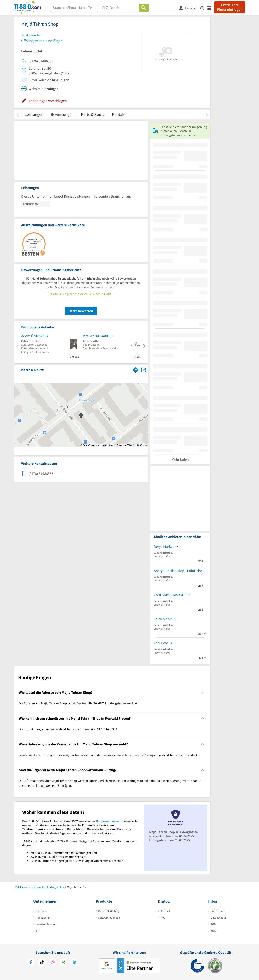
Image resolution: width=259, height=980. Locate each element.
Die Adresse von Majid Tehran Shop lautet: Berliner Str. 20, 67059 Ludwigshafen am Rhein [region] (79, 703)
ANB (213, 931)
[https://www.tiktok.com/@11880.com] (42, 963)
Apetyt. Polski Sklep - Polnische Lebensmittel (180, 571)
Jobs (39, 931)
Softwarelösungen (109, 918)
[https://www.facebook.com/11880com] (31, 963)
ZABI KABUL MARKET (170, 595)
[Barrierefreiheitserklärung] (204, 8)
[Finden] (144, 8)
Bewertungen (62, 114)
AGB (213, 924)
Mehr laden (180, 459)
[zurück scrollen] (18, 114)
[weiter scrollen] (207, 114)
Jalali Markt (163, 619)
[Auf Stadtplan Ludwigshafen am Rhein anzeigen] (144, 369)
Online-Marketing (108, 911)
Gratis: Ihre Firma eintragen (230, 7)
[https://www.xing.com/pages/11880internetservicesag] (64, 963)
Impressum (218, 911)
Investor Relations (47, 924)
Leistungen (34, 114)
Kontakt (119, 114)
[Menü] (211, 8)
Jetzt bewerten (81, 311)
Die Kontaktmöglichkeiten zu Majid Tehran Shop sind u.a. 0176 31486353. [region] (68, 729)
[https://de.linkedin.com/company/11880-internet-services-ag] (75, 963)
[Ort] (119, 8)
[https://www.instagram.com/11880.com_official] (53, 963)
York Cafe (161, 643)
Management (44, 918)
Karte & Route (93, 114)
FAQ (163, 918)
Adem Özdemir (33, 336)
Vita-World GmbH (96, 336)
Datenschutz (218, 918)
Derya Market (164, 547)
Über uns (41, 911)
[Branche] (74, 8)
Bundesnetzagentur (109, 821)
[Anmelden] (190, 8)
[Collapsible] (203, 693)
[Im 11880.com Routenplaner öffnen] (136, 369)
